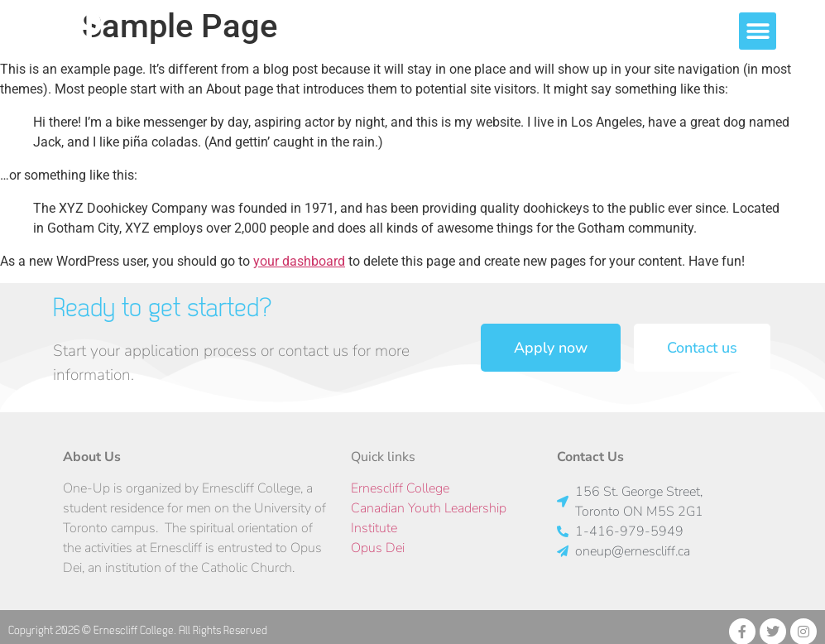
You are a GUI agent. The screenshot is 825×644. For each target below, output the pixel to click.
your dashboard (299, 261)
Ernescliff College (400, 488)
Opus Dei (378, 548)
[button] (798, 31)
